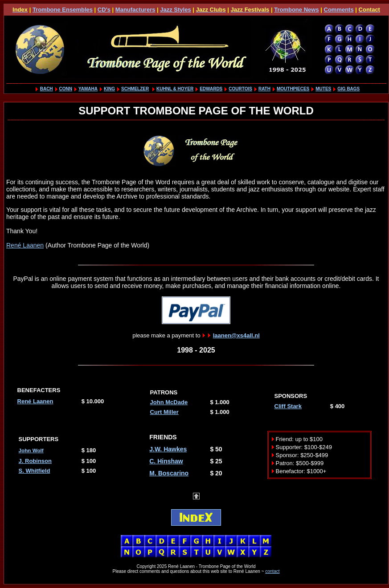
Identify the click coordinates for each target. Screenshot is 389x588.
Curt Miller (164, 412)
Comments (339, 10)
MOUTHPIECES (293, 89)
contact (272, 571)
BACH (47, 89)
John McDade (169, 402)
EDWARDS (211, 89)
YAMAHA (88, 89)
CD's (104, 10)
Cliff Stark (288, 406)
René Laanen (25, 245)
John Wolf (31, 450)
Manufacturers (135, 10)
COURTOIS (240, 89)
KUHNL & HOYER (175, 89)
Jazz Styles (175, 10)
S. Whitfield (35, 471)
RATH (264, 89)
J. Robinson (35, 461)
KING (109, 89)
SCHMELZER (135, 89)
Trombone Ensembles (63, 10)
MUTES (323, 89)
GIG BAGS (348, 89)
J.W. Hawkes (168, 449)
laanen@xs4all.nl (236, 335)
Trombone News (296, 10)
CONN (66, 89)
